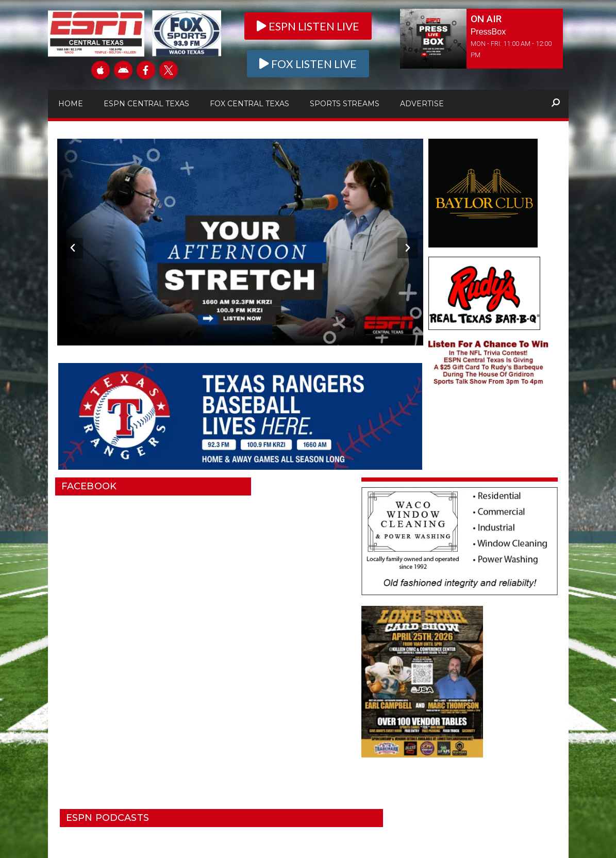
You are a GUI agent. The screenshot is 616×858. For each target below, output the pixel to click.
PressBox (488, 32)
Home (71, 104)
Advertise (422, 104)
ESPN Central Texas (146, 104)
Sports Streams (345, 104)
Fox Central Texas (249, 104)
